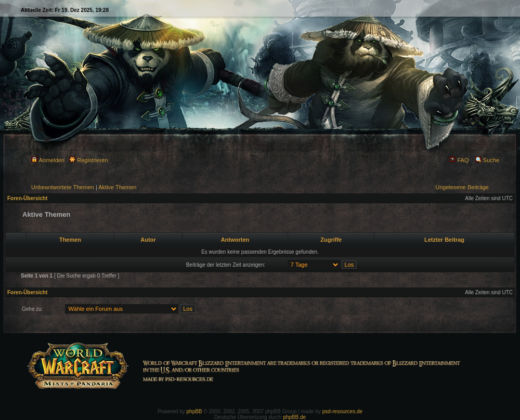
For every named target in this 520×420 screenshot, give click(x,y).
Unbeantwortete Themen (63, 187)
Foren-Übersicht (27, 198)
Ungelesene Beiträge (462, 187)
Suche (487, 160)
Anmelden (48, 160)
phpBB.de (294, 417)
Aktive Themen (117, 187)
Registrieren (88, 160)
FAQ (459, 160)
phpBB (194, 411)
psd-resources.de (342, 411)
